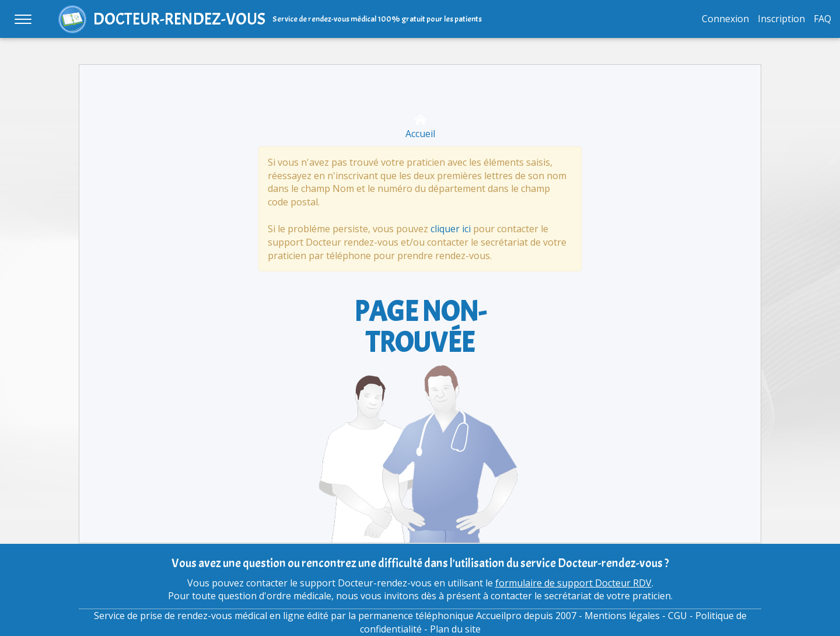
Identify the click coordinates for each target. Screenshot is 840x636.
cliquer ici (451, 229)
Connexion (725, 19)
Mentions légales (622, 616)
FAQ (822, 19)
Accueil (420, 127)
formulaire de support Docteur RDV (573, 583)
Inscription (781, 19)
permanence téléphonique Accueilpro (440, 616)
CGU (678, 616)
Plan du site (455, 629)
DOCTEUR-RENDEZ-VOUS (179, 19)
